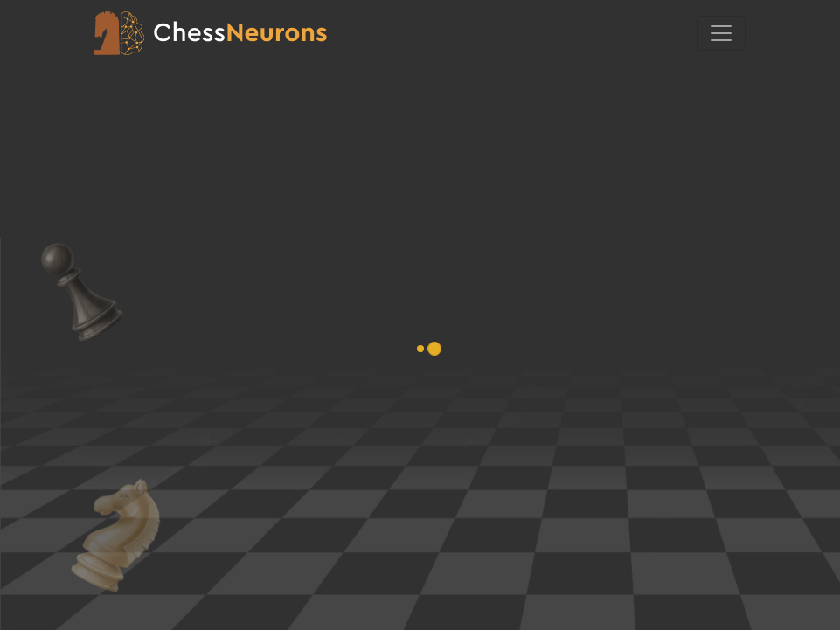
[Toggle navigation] (721, 33)
